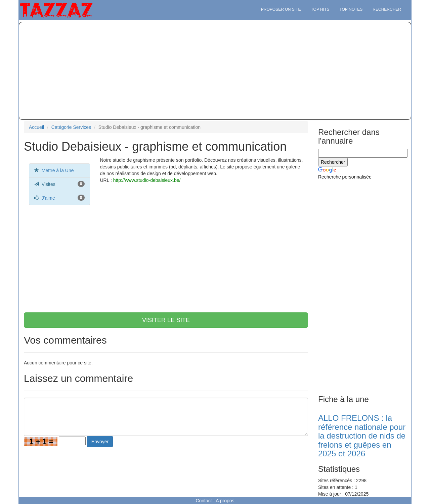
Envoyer (100, 442)
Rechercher (387, 9)
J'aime (48, 198)
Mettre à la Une (58, 170)
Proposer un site (281, 9)
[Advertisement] (215, 71)
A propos (225, 501)
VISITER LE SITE (166, 320)
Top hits (320, 9)
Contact (204, 501)
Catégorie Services (71, 127)
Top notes (351, 9)
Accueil (36, 127)
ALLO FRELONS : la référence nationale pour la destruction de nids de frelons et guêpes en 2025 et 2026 (362, 436)
